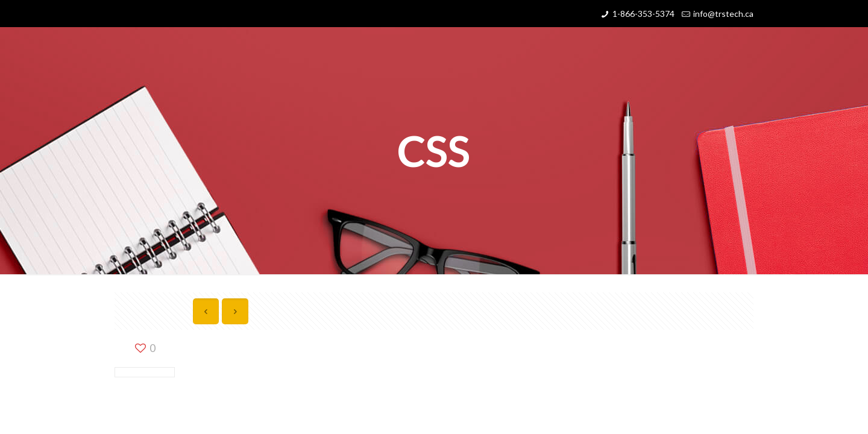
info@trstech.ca (723, 14)
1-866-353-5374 (643, 14)
